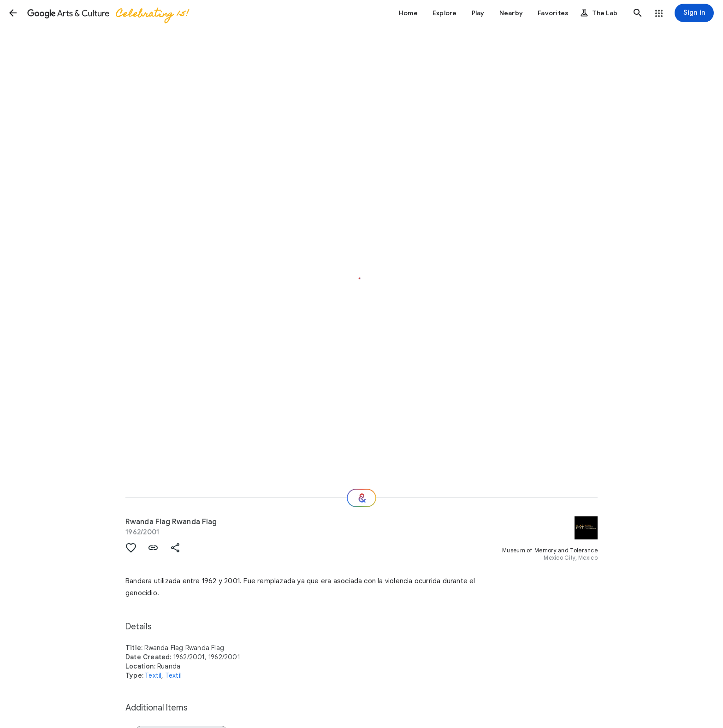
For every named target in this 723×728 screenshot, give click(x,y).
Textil (153, 675)
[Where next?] (361, 498)
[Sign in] (694, 13)
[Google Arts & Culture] (107, 13)
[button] (13, 13)
